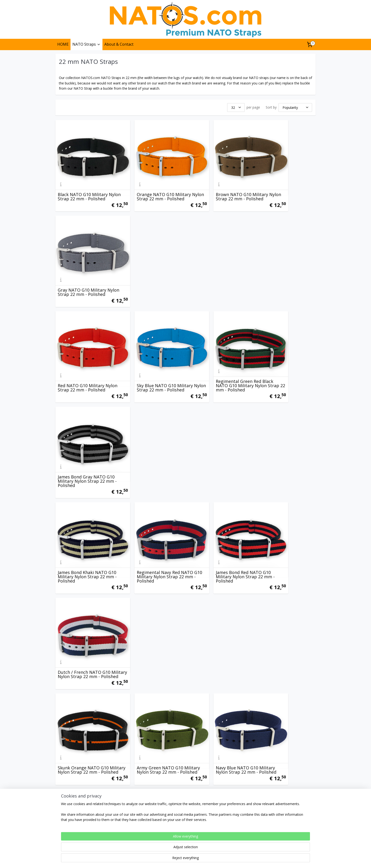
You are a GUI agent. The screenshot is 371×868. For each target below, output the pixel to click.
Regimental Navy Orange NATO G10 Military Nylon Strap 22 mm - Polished (215, 595)
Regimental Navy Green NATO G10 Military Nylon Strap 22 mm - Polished (149, 595)
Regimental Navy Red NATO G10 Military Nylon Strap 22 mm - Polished (152, 347)
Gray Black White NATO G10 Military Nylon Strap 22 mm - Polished (285, 760)
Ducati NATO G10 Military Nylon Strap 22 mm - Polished (282, 677)
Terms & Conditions (73, 826)
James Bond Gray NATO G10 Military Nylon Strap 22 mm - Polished (284, 264)
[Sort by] (295, 107)
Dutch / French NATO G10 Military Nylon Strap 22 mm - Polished (284, 347)
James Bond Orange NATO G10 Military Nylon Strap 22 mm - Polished (218, 677)
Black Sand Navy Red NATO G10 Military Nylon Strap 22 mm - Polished (218, 512)
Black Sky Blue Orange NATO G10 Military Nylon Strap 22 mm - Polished (281, 512)
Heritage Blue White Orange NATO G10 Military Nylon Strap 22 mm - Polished (151, 758)
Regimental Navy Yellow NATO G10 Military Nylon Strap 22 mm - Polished (83, 595)
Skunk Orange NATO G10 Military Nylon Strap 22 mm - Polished (86, 429)
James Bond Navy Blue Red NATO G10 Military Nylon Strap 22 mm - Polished (85, 512)
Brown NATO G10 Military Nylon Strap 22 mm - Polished (216, 181)
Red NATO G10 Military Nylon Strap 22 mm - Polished (81, 264)
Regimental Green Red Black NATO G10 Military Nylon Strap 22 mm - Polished (215, 262)
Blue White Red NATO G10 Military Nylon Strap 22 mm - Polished (152, 677)
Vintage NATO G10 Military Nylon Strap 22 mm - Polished (283, 595)
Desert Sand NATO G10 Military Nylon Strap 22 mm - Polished (284, 429)
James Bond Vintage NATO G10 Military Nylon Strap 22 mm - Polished (152, 512)
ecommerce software (194, 859)
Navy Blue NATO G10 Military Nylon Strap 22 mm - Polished (218, 429)
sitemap (165, 859)
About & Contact (119, 44)
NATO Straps (86, 44)
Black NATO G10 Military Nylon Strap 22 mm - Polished (83, 181)
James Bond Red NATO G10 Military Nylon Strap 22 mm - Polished (218, 347)
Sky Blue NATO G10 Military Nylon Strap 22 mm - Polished (152, 264)
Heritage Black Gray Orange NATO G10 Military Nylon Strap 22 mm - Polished (86, 677)
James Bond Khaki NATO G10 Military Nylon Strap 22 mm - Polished (86, 347)
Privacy (63, 821)
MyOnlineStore (236, 859)
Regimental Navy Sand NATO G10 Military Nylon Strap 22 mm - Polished (215, 760)
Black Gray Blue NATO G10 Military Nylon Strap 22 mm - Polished (86, 760)
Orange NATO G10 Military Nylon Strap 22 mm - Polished (151, 181)
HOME (63, 44)
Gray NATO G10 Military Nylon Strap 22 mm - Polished (280, 181)
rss (175, 859)
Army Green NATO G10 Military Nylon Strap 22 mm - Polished (152, 429)
